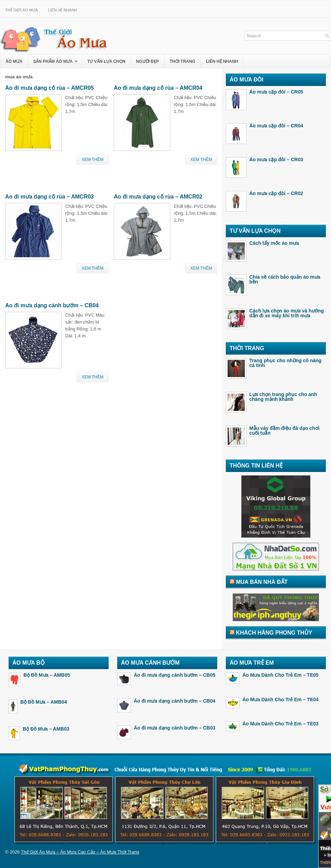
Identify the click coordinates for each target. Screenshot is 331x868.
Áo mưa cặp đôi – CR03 (276, 160)
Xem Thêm (93, 160)
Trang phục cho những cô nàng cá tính (285, 363)
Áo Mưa (14, 61)
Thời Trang (182, 61)
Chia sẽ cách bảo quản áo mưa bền (285, 279)
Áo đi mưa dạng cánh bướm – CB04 (52, 305)
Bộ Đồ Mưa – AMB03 (46, 729)
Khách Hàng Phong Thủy (274, 633)
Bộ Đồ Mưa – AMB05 (47, 675)
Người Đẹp (148, 61)
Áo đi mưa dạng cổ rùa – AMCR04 (158, 88)
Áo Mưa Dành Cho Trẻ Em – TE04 (280, 700)
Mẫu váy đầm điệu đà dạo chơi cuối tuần (284, 431)
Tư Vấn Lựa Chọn (106, 61)
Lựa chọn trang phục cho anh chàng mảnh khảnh (283, 397)
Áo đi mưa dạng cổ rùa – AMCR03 (49, 197)
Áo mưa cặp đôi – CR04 (276, 126)
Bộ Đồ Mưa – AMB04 (44, 702)
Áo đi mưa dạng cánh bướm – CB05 (174, 675)
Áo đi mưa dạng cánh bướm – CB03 (174, 728)
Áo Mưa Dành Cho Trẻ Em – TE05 (280, 675)
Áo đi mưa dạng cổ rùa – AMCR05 (49, 88)
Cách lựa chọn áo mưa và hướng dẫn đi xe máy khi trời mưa (287, 313)
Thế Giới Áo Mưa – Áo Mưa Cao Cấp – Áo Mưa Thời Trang (80, 852)
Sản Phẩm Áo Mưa (57, 59)
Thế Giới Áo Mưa (22, 10)
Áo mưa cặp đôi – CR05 (276, 92)
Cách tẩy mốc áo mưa (274, 243)
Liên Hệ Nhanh (63, 10)
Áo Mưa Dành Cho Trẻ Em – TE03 (280, 724)
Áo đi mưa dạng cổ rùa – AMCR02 (158, 197)
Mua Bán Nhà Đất (262, 582)
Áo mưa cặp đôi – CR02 (276, 193)
